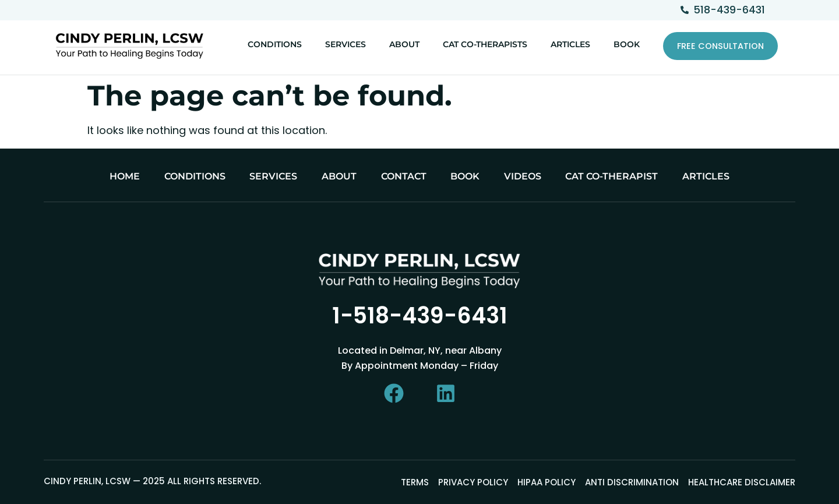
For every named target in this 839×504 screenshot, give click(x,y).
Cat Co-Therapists (485, 44)
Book (627, 44)
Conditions (275, 44)
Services (346, 44)
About (404, 44)
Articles (570, 44)
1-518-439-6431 (420, 316)
